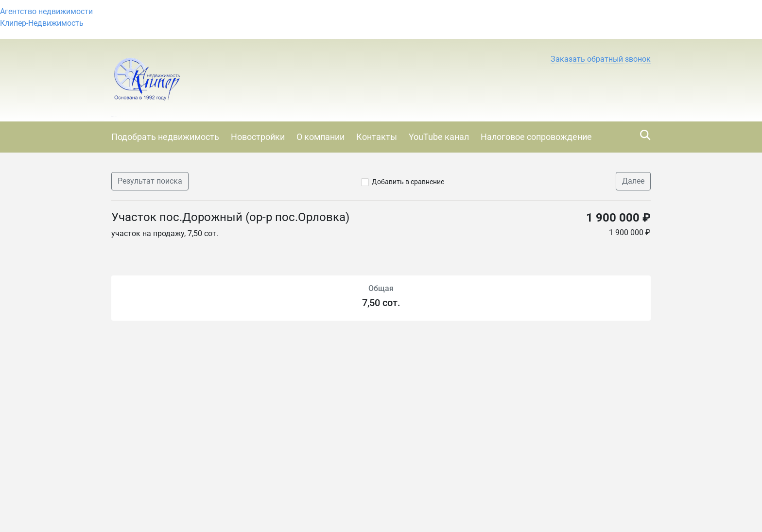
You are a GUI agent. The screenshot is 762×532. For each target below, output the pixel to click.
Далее (633, 181)
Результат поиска (150, 181)
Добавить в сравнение (408, 182)
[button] (601, 59)
